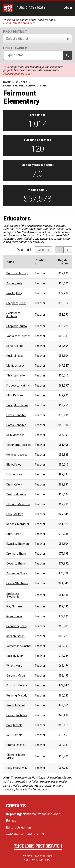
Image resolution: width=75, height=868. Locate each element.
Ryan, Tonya (14, 616)
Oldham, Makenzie (18, 504)
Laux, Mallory (15, 514)
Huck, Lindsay (15, 356)
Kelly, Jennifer (15, 435)
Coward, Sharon (16, 563)
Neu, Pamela (14, 735)
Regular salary (63, 262)
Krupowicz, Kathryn (18, 386)
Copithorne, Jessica (19, 445)
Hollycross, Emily (17, 768)
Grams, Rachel (15, 745)
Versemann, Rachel (19, 646)
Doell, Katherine (16, 494)
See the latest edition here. (19, 23)
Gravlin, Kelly (14, 293)
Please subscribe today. (18, 74)
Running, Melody (17, 695)
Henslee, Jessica (17, 455)
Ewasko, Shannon (18, 544)
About (36, 789)
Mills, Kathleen (15, 395)
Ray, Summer (15, 606)
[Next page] (68, 250)
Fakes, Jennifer (16, 415)
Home (7, 83)
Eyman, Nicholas (17, 715)
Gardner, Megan (16, 676)
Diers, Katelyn (15, 484)
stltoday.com (46, 856)
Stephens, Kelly (16, 303)
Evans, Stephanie (17, 583)
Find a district (15, 32)
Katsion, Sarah (15, 636)
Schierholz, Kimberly (13, 315)
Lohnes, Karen (15, 474)
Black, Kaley (14, 465)
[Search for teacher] (37, 55)
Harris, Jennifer (16, 425)
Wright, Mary (14, 666)
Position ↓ (40, 262)
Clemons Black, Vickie (16, 756)
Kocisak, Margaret (18, 524)
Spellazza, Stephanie (13, 595)
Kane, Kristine (15, 346)
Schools (21, 83)
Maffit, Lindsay (15, 366)
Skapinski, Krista (17, 326)
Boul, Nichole (14, 725)
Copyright (30, 856)
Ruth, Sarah (14, 534)
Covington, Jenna (17, 405)
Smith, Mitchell (16, 705)
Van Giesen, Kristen (18, 336)
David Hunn (24, 827)
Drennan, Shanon (17, 554)
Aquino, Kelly (14, 283)
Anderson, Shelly (17, 573)
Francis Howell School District (26, 86)
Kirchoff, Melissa (17, 685)
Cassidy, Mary (15, 656)
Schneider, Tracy (17, 626)
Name (10, 262)
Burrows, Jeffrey (17, 273)
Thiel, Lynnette (16, 375)
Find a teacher (15, 48)
